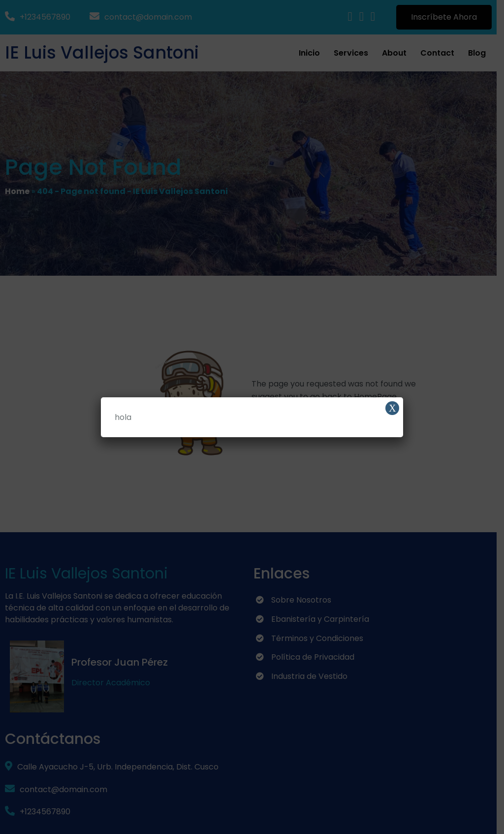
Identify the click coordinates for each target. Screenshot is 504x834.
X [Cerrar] (392, 408)
